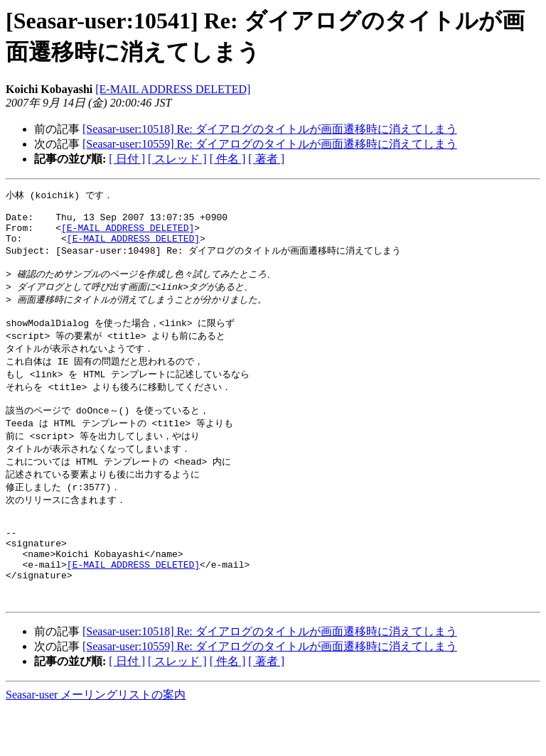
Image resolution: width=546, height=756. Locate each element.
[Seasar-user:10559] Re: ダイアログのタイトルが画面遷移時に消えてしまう (270, 144)
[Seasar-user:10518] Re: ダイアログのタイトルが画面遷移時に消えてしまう (270, 129)
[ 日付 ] (127, 159)
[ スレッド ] (177, 159)
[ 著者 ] (266, 159)
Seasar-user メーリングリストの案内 (96, 742)
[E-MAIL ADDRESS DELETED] (173, 89)
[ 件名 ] (228, 159)
